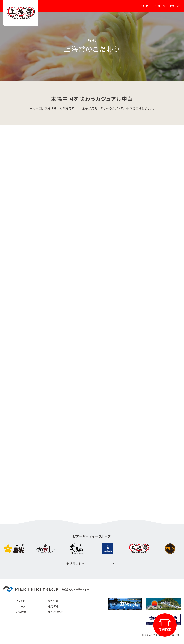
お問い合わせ (55, 612)
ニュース (21, 606)
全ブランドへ (76, 563)
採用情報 (53, 606)
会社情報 (53, 601)
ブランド (20, 601)
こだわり (146, 6)
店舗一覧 (160, 6)
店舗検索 (21, 612)
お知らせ (175, 6)
